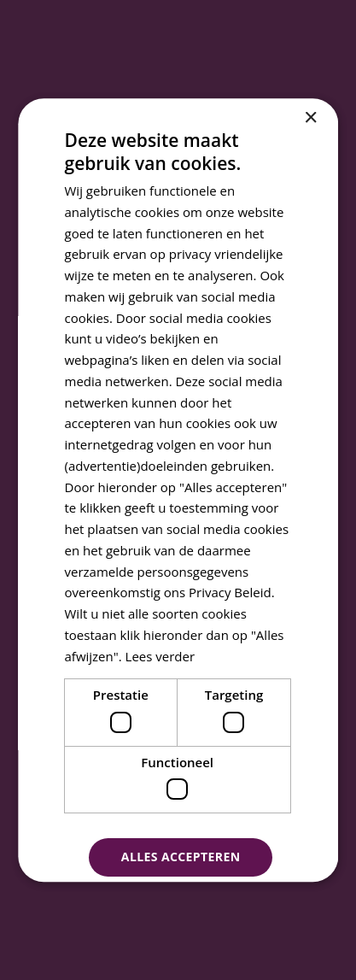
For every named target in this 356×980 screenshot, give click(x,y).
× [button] (310, 118)
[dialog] (178, 490)
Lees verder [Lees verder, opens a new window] (160, 656)
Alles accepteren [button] (181, 857)
